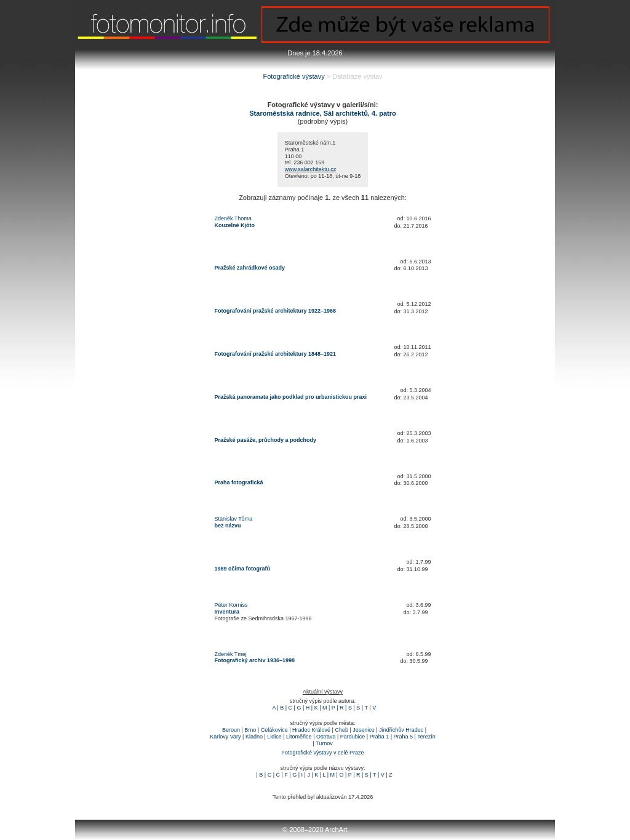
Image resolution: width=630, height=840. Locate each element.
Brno (250, 730)
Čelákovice (274, 730)
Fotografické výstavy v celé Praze (322, 753)
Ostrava (326, 737)
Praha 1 (380, 737)
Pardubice (353, 737)
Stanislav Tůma (234, 519)
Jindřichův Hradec (401, 730)
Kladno (254, 737)
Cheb (341, 730)
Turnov (324, 743)
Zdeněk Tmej (231, 654)
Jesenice (364, 730)
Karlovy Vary (225, 737)
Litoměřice (299, 737)
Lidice (274, 737)
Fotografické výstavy (293, 76)
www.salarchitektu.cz (311, 169)
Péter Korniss (231, 605)
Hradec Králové (311, 730)
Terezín (426, 737)
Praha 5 (404, 737)
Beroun (231, 730)
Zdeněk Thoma (233, 218)
